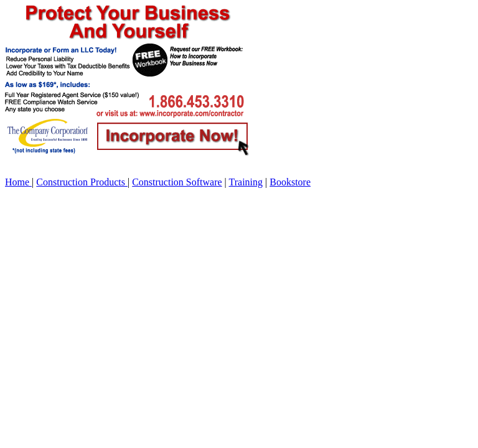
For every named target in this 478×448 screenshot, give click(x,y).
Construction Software (177, 182)
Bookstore (290, 182)
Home (18, 182)
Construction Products (82, 182)
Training (246, 182)
